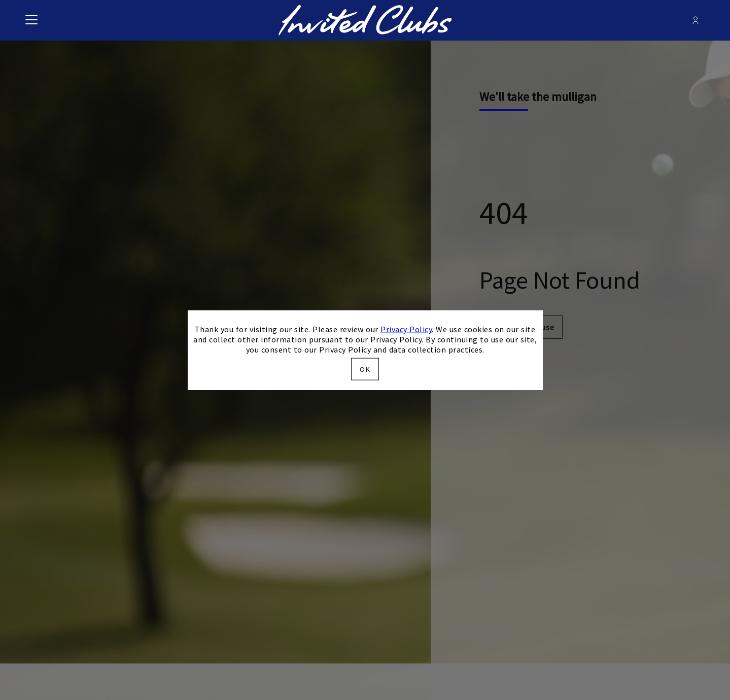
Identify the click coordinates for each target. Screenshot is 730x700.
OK (365, 369)
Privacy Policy (406, 329)
